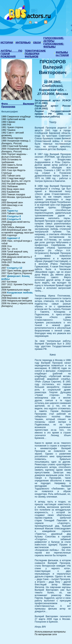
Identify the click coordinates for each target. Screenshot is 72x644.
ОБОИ (37, 42)
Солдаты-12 (15, 268)
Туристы (13, 211)
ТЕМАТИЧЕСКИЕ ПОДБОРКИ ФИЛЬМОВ (35, 54)
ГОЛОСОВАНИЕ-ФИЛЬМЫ (54, 45)
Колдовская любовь (20, 293)
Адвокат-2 (14, 238)
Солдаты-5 (14, 219)
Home (30, 22)
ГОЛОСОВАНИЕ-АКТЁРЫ (54, 40)
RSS (46, 22)
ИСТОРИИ (7, 42)
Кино (28, 12)
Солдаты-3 (14, 216)
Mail (36, 23)
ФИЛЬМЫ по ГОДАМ (62, 54)
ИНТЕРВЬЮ (23, 42)
